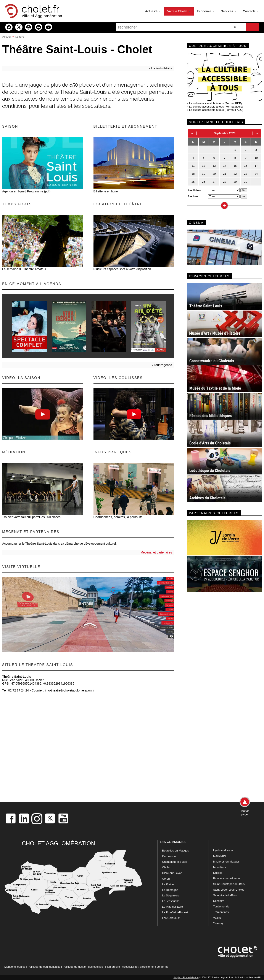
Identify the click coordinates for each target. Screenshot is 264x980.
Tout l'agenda (163, 365)
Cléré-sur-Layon (172, 873)
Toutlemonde (221, 906)
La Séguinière (171, 895)
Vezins (217, 918)
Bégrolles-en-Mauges (175, 851)
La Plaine (168, 884)
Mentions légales (15, 967)
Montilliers (220, 867)
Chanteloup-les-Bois (175, 862)
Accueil (7, 37)
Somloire (219, 901)
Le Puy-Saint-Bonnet (175, 912)
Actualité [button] (153, 11)
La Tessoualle (171, 901)
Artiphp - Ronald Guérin (186, 977)
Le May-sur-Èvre (172, 907)
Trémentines (221, 912)
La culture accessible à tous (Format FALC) (216, 110)
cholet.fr (40, 9)
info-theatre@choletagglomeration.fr (70, 690)
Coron (166, 879)
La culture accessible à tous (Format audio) (216, 107)
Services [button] (228, 11)
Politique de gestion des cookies (83, 967)
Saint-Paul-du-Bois (225, 895)
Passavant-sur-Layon (226, 878)
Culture (19, 37)
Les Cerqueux (171, 918)
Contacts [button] (251, 11)
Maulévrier (220, 856)
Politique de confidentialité (44, 967)
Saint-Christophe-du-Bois (229, 884)
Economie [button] (206, 11)
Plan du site (113, 967)
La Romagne (170, 890)
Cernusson (169, 856)
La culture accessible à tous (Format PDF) (215, 103)
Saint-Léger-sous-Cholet (228, 890)
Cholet (166, 867)
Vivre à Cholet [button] (179, 11)
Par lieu (193, 196)
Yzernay (218, 923)
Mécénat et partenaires (156, 552)
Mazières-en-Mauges (226, 862)
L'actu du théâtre (162, 68)
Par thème (194, 190)
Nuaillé (217, 873)
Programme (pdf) (39, 191)
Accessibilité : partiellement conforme (145, 967)
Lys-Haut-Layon (223, 850)
